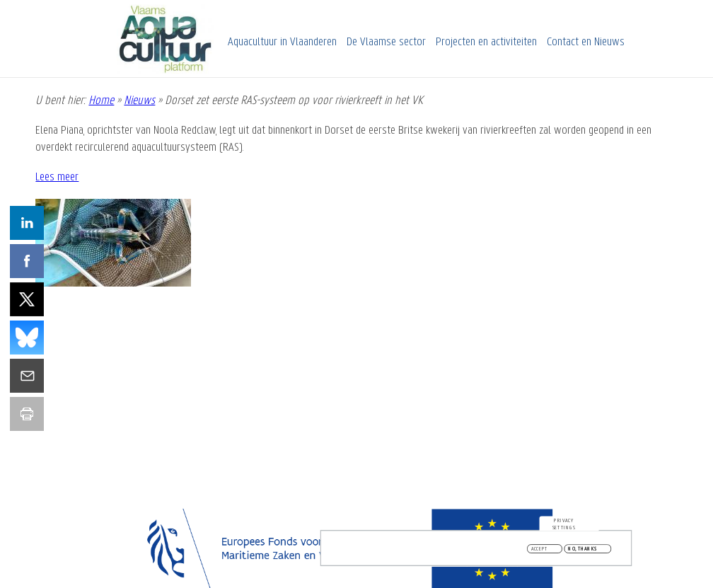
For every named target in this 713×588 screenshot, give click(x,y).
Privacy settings (564, 526)
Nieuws (139, 101)
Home (101, 101)
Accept (540, 551)
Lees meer (57, 177)
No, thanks (582, 551)
